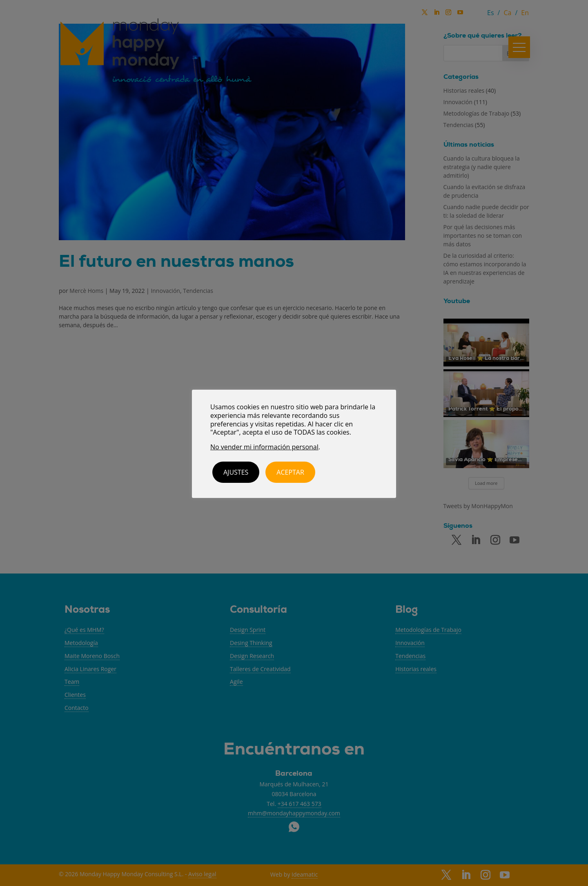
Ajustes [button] (236, 472)
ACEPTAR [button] (290, 472)
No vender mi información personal (264, 447)
